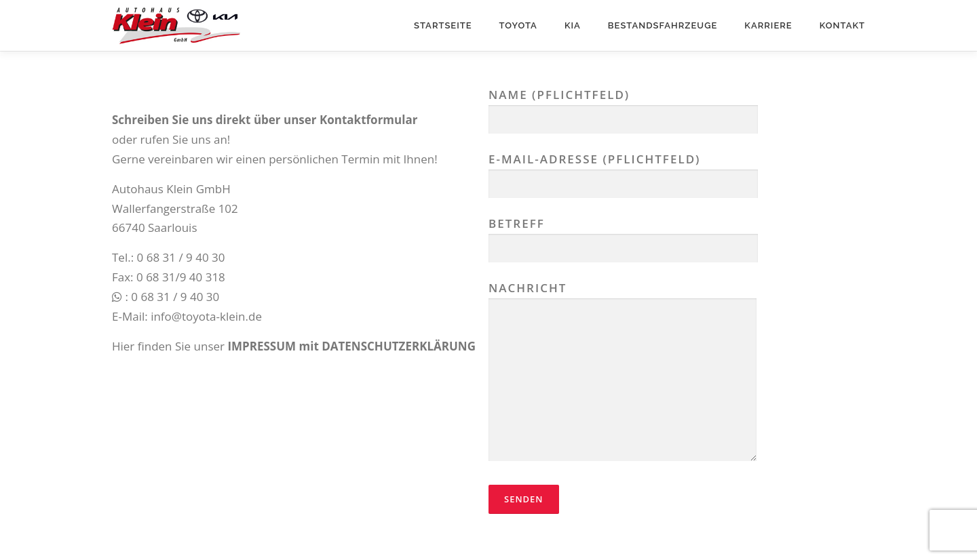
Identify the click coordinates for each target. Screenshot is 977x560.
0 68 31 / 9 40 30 (181, 257)
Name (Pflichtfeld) (623, 107)
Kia (573, 25)
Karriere (768, 25)
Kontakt (842, 25)
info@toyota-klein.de (206, 316)
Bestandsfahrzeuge (663, 25)
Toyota (518, 25)
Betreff (623, 236)
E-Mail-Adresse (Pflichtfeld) (623, 171)
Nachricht (622, 373)
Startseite (443, 25)
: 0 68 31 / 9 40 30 (166, 297)
